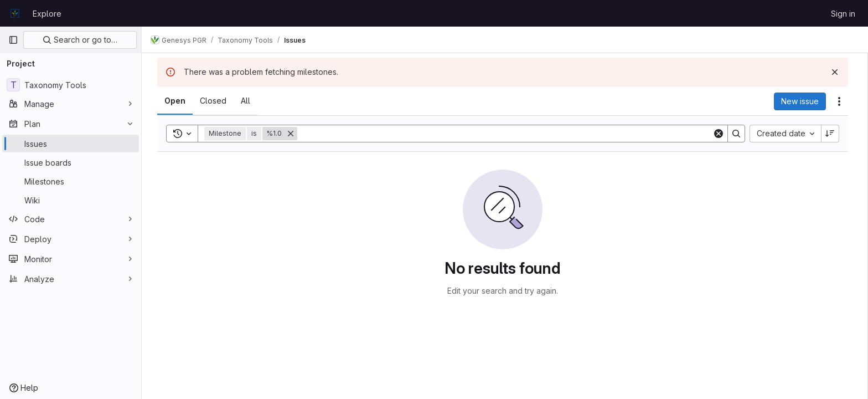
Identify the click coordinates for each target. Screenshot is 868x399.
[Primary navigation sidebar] (13, 40)
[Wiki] (71, 200)
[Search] (507, 134)
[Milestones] (71, 181)
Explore (47, 14)
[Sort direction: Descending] (833, 134)
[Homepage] (15, 13)
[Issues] (71, 144)
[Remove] (293, 134)
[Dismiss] (837, 72)
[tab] (177, 101)
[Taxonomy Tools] (71, 85)
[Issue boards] (71, 162)
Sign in (843, 14)
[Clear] (721, 134)
